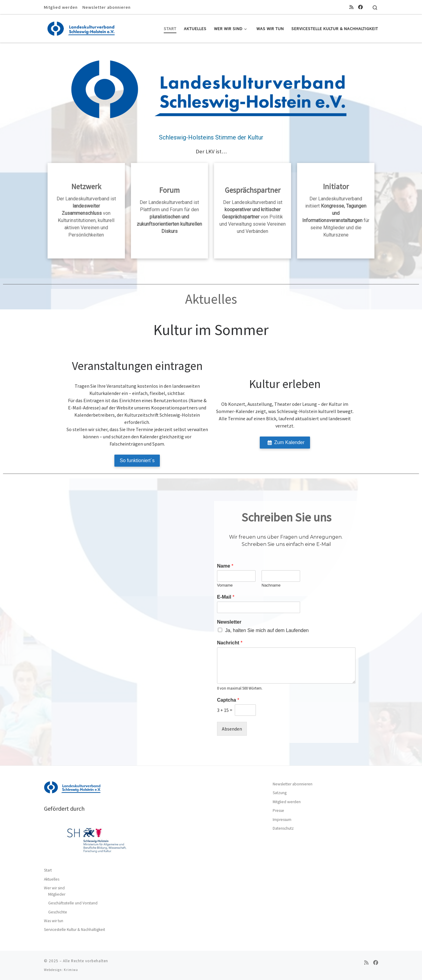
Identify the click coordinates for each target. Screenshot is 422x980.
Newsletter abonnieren (293, 784)
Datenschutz (283, 828)
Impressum (282, 820)
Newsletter (229, 622)
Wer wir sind (54, 888)
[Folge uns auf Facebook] (360, 7)
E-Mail (226, 597)
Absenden (232, 729)
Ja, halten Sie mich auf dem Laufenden (267, 630)
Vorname (225, 585)
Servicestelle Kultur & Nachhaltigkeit (74, 930)
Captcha (228, 700)
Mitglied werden (287, 802)
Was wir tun (54, 921)
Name (225, 566)
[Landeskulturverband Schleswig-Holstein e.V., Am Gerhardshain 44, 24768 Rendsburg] (136, 622)
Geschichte (58, 912)
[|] (82, 28)
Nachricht (230, 643)
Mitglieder (57, 894)
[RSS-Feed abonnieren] (351, 7)
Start (48, 870)
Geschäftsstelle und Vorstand (73, 903)
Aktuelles (52, 879)
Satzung (280, 793)
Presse (278, 811)
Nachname (271, 585)
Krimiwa (71, 970)
